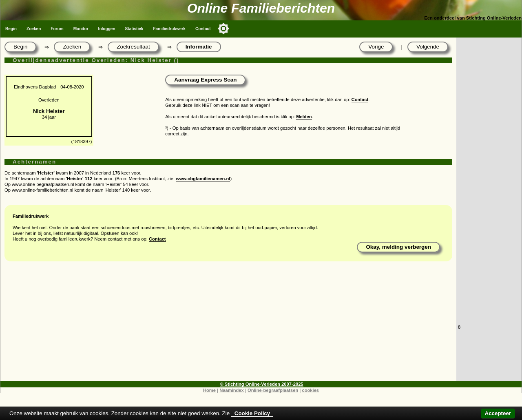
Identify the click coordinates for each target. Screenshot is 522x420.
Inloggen (107, 29)
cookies (310, 390)
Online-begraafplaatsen (273, 390)
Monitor (81, 29)
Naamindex (232, 390)
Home (209, 390)
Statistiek (134, 29)
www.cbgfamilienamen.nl (203, 179)
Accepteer (498, 413)
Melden (304, 117)
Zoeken (34, 29)
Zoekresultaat (133, 47)
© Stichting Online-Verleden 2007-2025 (262, 384)
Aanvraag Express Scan (205, 80)
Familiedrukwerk (169, 29)
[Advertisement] (228, 324)
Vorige (376, 47)
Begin (11, 29)
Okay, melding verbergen (398, 247)
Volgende (428, 47)
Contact (203, 29)
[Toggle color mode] (223, 29)
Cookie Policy (252, 413)
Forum (57, 29)
